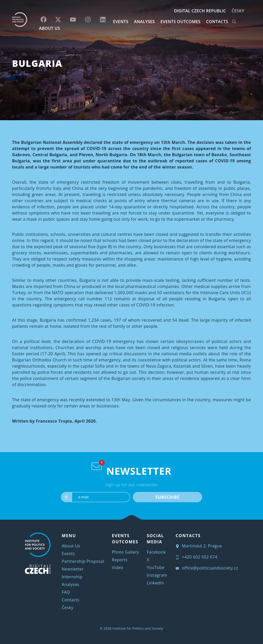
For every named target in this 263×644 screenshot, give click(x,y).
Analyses (144, 22)
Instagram (157, 575)
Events (68, 554)
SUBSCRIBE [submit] (167, 497)
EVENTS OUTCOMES (181, 22)
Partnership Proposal (83, 561)
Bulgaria (37, 63)
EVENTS (121, 22)
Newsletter (73, 569)
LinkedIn (156, 583)
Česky (238, 11)
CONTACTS (217, 22)
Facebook (156, 552)
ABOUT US (50, 28)
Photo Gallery (126, 552)
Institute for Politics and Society (138, 628)
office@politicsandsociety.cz (207, 568)
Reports (120, 560)
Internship (72, 577)
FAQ (66, 592)
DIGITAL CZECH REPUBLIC (200, 11)
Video (118, 567)
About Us (71, 546)
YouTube (156, 567)
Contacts (70, 600)
